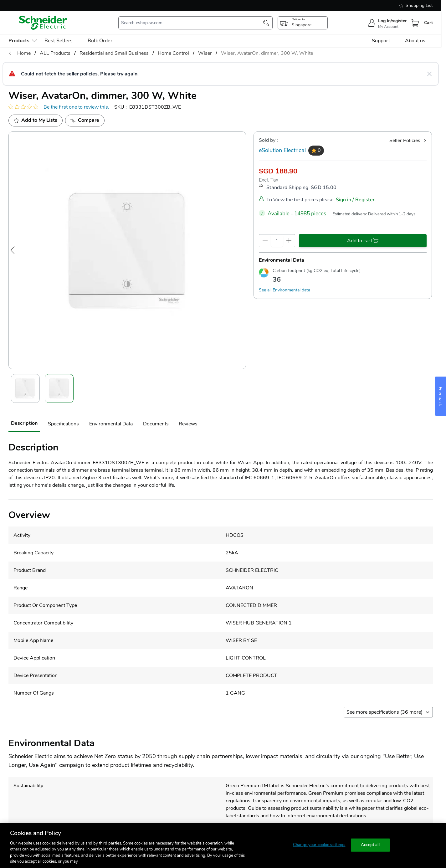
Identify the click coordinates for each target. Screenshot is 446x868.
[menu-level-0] (23, 41)
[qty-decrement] (265, 241)
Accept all (370, 845)
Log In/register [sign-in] (392, 21)
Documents (156, 424)
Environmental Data (111, 424)
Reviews (188, 424)
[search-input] (192, 23)
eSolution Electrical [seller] (282, 150)
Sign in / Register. (356, 200)
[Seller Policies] (408, 141)
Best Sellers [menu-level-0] (59, 41)
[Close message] (429, 74)
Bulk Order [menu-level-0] (100, 41)
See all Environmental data (285, 290)
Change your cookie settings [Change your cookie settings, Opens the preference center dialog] (319, 845)
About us (415, 41)
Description (24, 423)
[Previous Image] (13, 250)
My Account (388, 27)
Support (381, 41)
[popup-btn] (303, 23)
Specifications (63, 424)
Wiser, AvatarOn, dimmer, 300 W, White (267, 53)
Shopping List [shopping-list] (416, 5)
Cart (428, 23)
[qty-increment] (289, 241)
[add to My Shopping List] (36, 121)
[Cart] (415, 23)
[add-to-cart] (363, 241)
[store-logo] (43, 23)
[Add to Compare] (85, 121)
